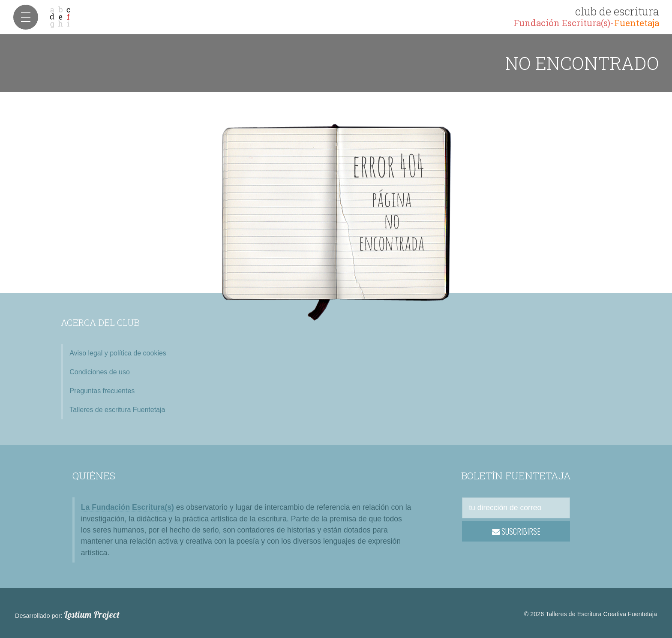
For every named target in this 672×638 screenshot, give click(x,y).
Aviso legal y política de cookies (118, 353)
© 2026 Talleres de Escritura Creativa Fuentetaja (591, 614)
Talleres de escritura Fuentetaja (117, 410)
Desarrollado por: (67, 615)
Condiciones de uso (100, 372)
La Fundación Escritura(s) (127, 507)
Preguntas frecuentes (102, 391)
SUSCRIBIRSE (516, 531)
